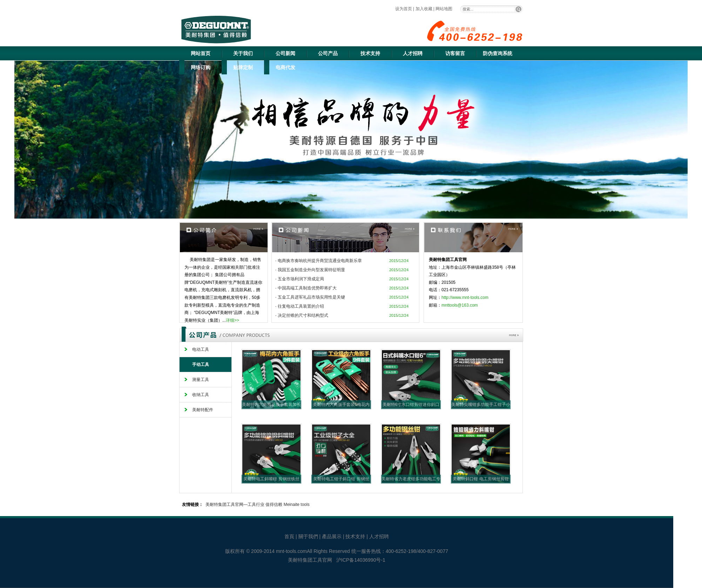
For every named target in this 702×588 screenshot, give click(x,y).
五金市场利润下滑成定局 (301, 279)
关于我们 (243, 53)
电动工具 (201, 349)
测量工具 (201, 380)
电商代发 (285, 67)
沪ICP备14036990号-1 (361, 560)
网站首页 (201, 53)
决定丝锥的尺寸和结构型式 (303, 315)
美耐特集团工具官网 (310, 560)
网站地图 (444, 9)
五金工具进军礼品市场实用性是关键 (311, 297)
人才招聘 (413, 53)
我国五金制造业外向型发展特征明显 (311, 270)
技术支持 (370, 53)
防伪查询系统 (498, 53)
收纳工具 (201, 395)
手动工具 (201, 365)
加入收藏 (424, 9)
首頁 (290, 536)
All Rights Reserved (328, 551)
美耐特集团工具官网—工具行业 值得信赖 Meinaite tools (258, 505)
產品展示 (332, 536)
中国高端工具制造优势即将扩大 (307, 288)
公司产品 (328, 53)
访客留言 (455, 53)
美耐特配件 (203, 410)
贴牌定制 (243, 67)
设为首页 (404, 9)
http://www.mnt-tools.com (465, 298)
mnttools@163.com (460, 305)
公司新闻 (285, 53)
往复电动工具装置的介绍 (301, 306)
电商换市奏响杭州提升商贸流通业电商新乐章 (320, 261)
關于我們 (309, 536)
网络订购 (201, 67)
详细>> (232, 320)
